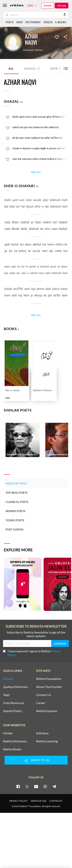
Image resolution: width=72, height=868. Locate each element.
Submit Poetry (13, 711)
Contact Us (44, 695)
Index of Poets (16, 483)
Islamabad (28, 50)
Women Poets (15, 511)
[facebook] (18, 786)
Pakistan (39, 50)
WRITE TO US (36, 761)
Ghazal (32, 68)
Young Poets (15, 520)
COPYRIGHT (56, 801)
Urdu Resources (14, 703)
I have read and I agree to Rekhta (32, 653)
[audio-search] (65, 15)
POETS (10, 22)
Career (41, 703)
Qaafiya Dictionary (16, 687)
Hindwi (8, 733)
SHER (19, 22)
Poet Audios (14, 529)
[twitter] (27, 786)
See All (36, 172)
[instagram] (45, 786)
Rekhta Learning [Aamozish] (47, 741)
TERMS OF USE (38, 801)
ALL (11, 68)
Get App (62, 5)
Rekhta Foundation (49, 679)
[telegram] (54, 786)
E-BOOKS (61, 22)
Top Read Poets (17, 493)
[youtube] (36, 786)
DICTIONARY (33, 22)
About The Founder (49, 687)
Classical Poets (17, 502)
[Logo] (17, 6)
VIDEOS (48, 22)
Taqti (6, 695)
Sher (56, 68)
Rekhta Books (12, 749)
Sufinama (42, 733)
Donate (48, 5)
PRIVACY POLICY (19, 801)
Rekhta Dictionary (15, 741)
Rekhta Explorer (47, 711)
